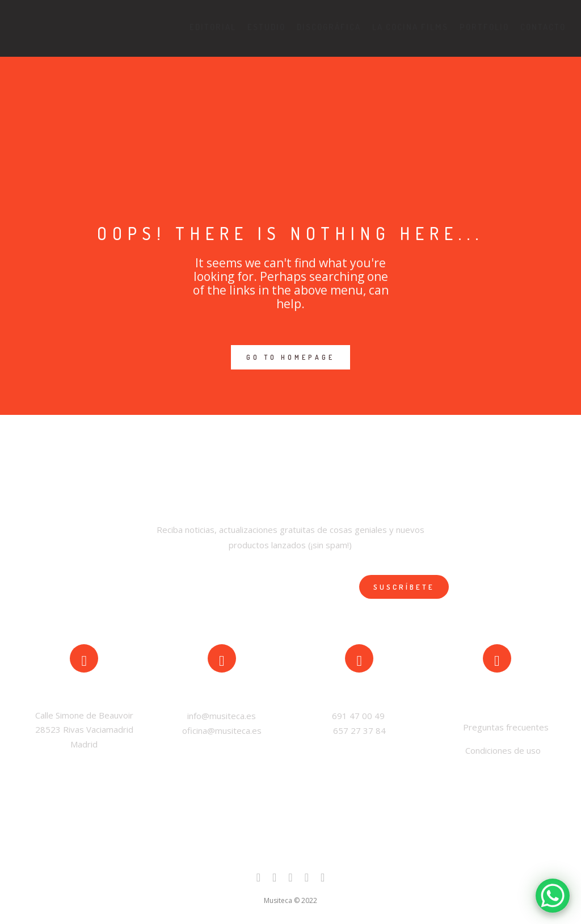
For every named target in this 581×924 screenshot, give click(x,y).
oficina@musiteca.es (222, 730)
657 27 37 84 (359, 730)
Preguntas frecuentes (505, 727)
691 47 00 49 (359, 716)
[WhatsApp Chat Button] (553, 896)
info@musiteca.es (222, 716)
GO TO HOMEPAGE (290, 357)
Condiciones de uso (503, 750)
